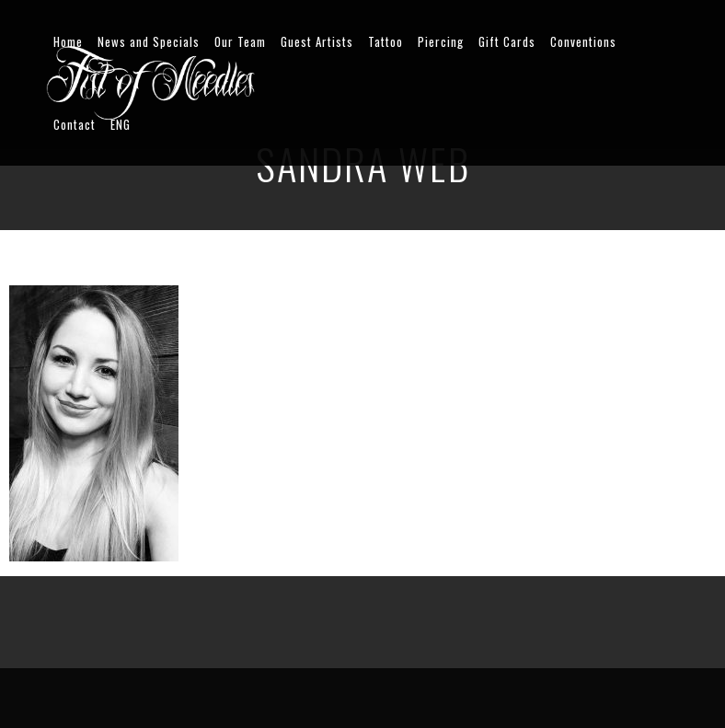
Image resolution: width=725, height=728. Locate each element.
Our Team (240, 41)
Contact (75, 124)
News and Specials (149, 41)
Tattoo (386, 41)
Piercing (441, 41)
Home (68, 41)
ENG (121, 124)
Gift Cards (507, 41)
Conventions (583, 41)
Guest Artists (317, 41)
